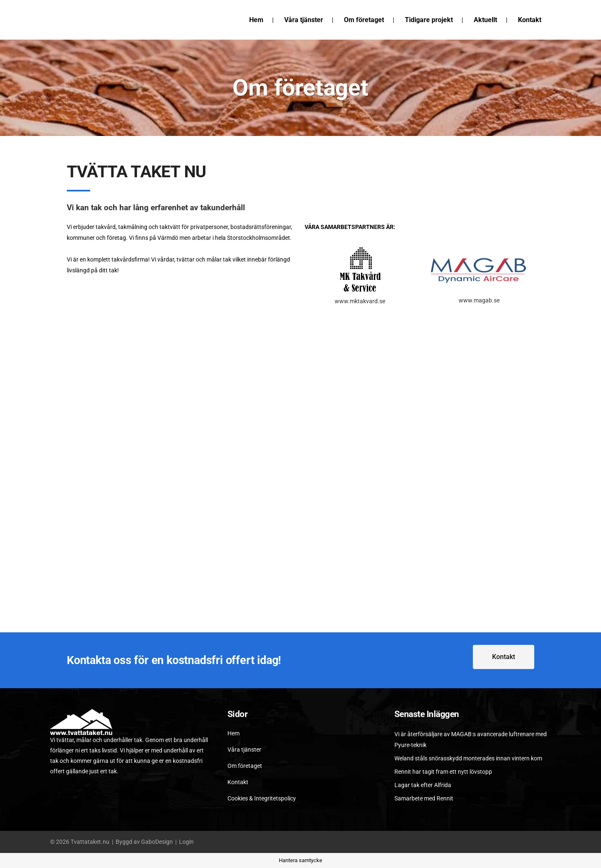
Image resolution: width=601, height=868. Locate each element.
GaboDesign (157, 842)
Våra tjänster (244, 750)
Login (186, 842)
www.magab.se (479, 300)
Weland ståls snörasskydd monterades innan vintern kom (468, 758)
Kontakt (238, 782)
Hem (234, 733)
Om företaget (245, 766)
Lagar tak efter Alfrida (423, 785)
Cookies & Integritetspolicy (262, 798)
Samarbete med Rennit (424, 798)
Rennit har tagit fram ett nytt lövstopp (443, 772)
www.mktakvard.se (360, 301)
